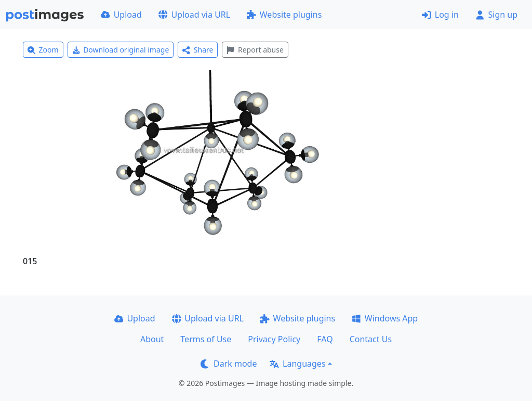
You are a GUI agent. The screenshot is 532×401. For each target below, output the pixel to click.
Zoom (43, 50)
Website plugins (284, 15)
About (152, 339)
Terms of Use (206, 339)
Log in (440, 15)
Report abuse (255, 50)
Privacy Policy (274, 339)
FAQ (325, 339)
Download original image (121, 50)
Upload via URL (194, 15)
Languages (297, 364)
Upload (121, 15)
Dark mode (229, 364)
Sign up (496, 15)
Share (198, 50)
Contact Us (371, 339)
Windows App (385, 318)
